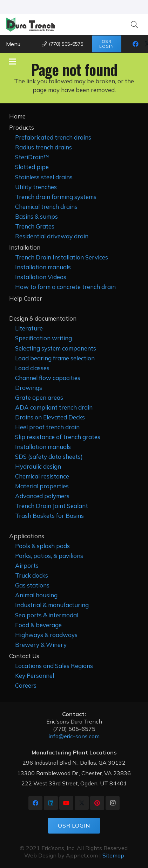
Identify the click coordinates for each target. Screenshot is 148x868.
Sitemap (113, 855)
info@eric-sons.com (74, 736)
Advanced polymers (42, 496)
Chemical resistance (42, 476)
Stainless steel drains (44, 177)
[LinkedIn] (51, 803)
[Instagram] (113, 803)
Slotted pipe (32, 167)
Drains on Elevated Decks (50, 417)
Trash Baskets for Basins (49, 516)
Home (17, 116)
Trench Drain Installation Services (62, 257)
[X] (82, 803)
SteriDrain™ (32, 157)
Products (22, 127)
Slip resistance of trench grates (58, 437)
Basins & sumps (36, 216)
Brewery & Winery (41, 645)
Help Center (26, 298)
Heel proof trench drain (47, 427)
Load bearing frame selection (55, 358)
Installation (25, 247)
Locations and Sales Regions (54, 666)
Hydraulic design (38, 466)
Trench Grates (35, 226)
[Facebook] (136, 44)
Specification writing (43, 338)
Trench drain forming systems (56, 197)
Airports (27, 565)
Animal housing (36, 595)
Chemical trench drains (46, 207)
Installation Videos (41, 277)
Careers (26, 685)
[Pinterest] (97, 803)
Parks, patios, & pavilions (49, 556)
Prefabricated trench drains (53, 137)
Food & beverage (38, 625)
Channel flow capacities (48, 378)
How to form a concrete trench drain (65, 287)
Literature (29, 328)
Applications (27, 536)
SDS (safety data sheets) (49, 456)
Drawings (29, 388)
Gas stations (32, 585)
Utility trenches (36, 187)
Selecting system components (56, 348)
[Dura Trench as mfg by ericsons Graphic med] (30, 25)
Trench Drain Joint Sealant (52, 506)
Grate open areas (39, 397)
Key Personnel (35, 676)
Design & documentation (43, 318)
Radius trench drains (43, 147)
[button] (134, 25)
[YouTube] (66, 803)
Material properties (42, 486)
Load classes (32, 368)
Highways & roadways (46, 635)
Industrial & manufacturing (52, 605)
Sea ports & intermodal (47, 615)
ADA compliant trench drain (54, 407)
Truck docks (32, 575)
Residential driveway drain (52, 236)
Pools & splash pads (42, 546)
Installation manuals (43, 267)
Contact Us (24, 656)
